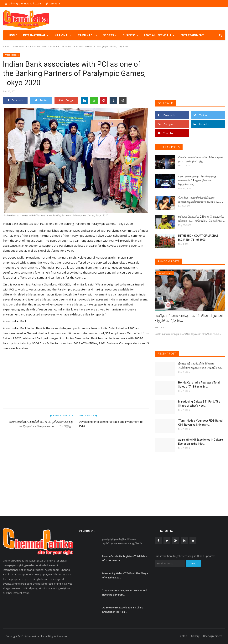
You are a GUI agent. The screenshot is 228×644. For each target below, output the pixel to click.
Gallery (195, 636)
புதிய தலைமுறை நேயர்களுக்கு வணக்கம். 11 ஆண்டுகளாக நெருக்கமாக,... (197, 180)
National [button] (63, 35)
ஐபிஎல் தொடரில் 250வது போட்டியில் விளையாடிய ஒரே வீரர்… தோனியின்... (201, 219)
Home (13, 35)
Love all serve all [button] (159, 35)
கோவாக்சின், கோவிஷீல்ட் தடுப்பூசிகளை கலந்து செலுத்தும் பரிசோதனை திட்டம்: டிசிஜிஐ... (41, 424)
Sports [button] (110, 35)
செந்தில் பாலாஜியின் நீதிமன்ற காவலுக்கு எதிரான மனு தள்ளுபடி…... (201, 200)
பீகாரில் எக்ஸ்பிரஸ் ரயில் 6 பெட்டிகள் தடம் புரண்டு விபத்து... (201, 159)
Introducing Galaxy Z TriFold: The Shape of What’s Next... (199, 404)
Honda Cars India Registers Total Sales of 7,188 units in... (199, 385)
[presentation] (211, 276)
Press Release (20, 46)
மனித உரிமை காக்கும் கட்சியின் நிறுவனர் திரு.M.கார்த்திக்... (184, 318)
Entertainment (192, 35)
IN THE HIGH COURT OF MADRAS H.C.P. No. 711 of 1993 (198, 238)
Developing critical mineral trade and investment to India (111, 424)
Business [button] (130, 35)
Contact (183, 636)
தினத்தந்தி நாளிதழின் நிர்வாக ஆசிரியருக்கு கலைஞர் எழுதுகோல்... (201, 366)
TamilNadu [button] (87, 35)
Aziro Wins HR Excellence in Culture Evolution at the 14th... (200, 442)
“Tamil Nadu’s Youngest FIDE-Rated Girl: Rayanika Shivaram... (200, 423)
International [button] (36, 35)
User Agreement (213, 636)
